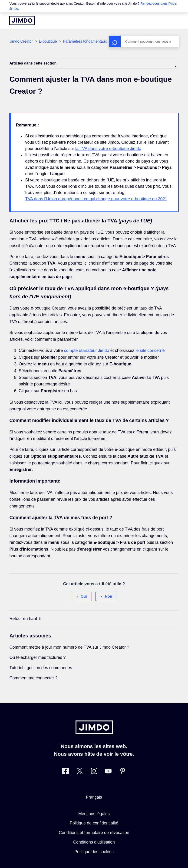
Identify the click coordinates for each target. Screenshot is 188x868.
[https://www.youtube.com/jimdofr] (108, 772)
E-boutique (48, 41)
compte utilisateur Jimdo (87, 351)
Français (94, 797)
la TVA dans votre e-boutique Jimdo (108, 149)
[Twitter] (80, 772)
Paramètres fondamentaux (85, 41)
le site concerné (150, 351)
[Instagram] (94, 772)
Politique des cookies (94, 852)
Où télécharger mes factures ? (37, 657)
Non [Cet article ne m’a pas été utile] (108, 596)
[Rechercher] (144, 41)
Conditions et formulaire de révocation (94, 833)
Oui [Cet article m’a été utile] (84, 596)
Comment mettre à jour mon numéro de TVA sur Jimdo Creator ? (69, 647)
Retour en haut (25, 619)
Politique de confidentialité (94, 823)
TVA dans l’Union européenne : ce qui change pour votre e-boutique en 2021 (96, 199)
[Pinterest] (122, 772)
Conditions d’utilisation (94, 842)
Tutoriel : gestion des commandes (41, 668)
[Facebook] (66, 772)
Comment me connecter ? (33, 678)
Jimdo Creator (21, 41)
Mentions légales (94, 814)
